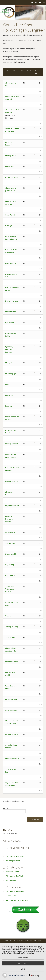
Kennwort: (7, 808)
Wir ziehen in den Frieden (15, 856)
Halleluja (8, 226)
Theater (8, 616)
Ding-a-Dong (10, 166)
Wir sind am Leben (12, 734)
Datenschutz (30, 941)
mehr (23, 969)
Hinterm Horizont (12, 301)
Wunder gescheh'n (12, 759)
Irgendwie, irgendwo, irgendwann (10, 349)
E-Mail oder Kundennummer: (14, 801)
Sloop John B (10, 576)
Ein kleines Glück (11, 177)
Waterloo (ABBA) (11, 710)
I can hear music (11, 312)
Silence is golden (11, 554)
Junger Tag (9, 395)
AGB (39, 941)
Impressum (19, 941)
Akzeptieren (23, 963)
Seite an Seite (10, 543)
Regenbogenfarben (12, 506)
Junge (7, 384)
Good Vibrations (11, 215)
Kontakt (9, 941)
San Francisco (10, 532)
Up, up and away (11, 699)
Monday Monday (11, 444)
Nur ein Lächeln (12, 896)
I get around (10, 323)
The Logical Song (11, 627)
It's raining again (11, 374)
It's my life (9, 363)
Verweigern (23, 957)
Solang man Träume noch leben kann (10, 589)
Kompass (9, 406)
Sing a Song (10, 565)
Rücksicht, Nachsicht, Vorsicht (9, 519)
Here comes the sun (13, 852)
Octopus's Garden (12, 481)
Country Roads (11, 156)
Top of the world (11, 637)
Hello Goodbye (11, 263)
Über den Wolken (12, 662)
